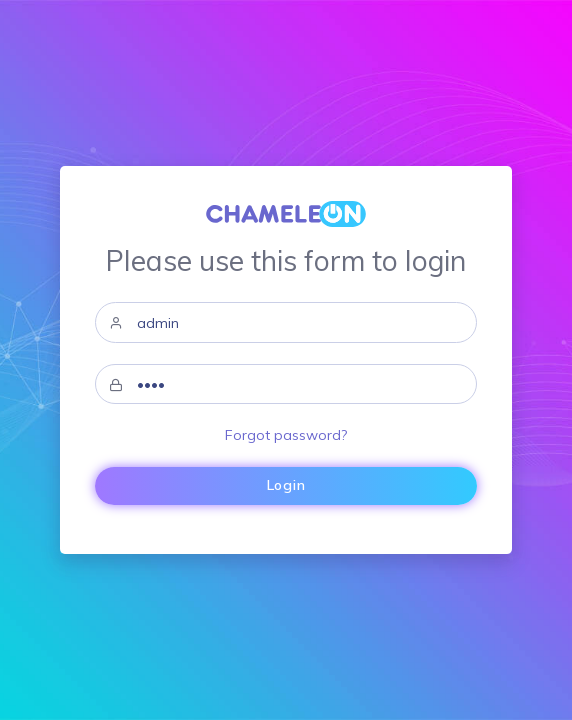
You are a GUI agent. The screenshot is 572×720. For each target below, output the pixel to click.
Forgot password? (286, 435)
